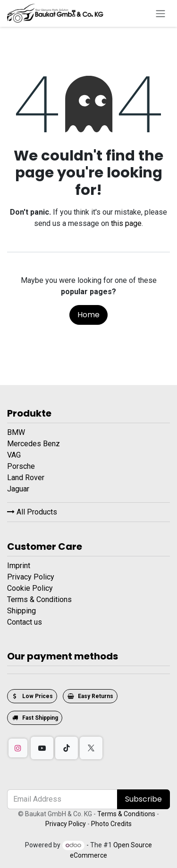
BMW (17, 432)
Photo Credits (111, 824)
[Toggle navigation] (160, 13)
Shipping (21, 611)
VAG (15, 455)
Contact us (25, 622)
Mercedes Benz (34, 444)
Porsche (22, 466)
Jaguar (19, 489)
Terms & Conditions (39, 599)
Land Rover (27, 478)
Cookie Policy (30, 588)
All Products (32, 512)
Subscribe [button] (143, 799)
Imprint (19, 566)
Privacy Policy (31, 577)
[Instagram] (18, 748)
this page (126, 223)
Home (88, 315)
